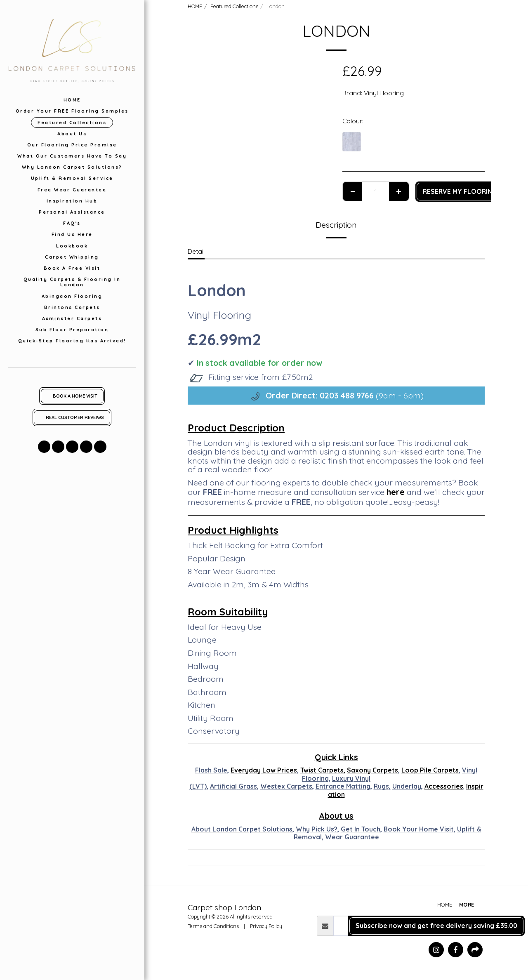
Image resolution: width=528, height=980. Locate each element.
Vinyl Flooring (384, 93)
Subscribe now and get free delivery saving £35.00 (436, 926)
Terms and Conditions (213, 926)
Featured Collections (234, 6)
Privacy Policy (266, 926)
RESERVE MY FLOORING (460, 191)
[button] (44, 447)
